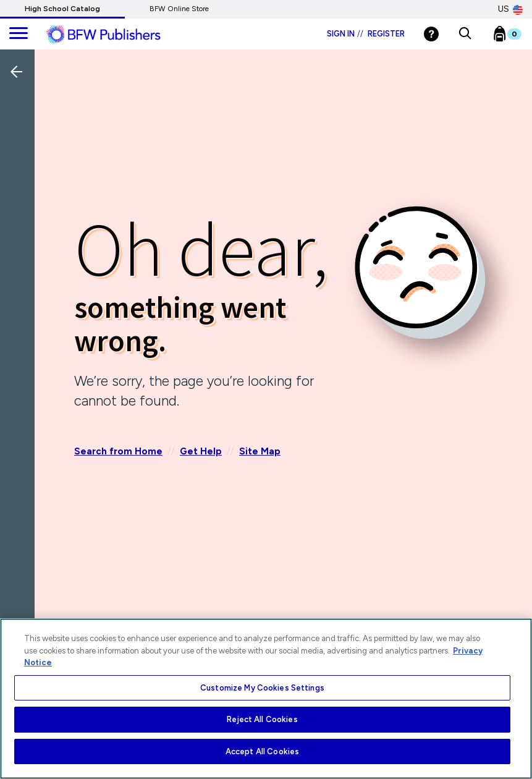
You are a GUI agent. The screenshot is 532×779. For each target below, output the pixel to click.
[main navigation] (19, 34)
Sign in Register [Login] (366, 34)
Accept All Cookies (262, 751)
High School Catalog (62, 9)
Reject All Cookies (262, 719)
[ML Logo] (117, 35)
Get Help (201, 451)
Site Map (260, 451)
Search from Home (118, 451)
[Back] (20, 154)
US (510, 9)
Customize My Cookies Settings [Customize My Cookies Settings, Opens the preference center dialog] (262, 688)
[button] (465, 34)
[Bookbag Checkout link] (515, 36)
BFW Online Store (179, 9)
